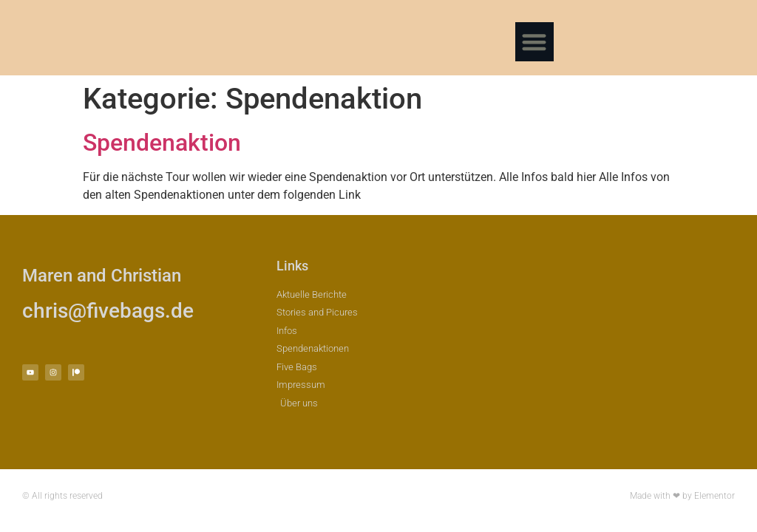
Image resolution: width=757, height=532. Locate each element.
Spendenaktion (162, 143)
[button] (535, 42)
